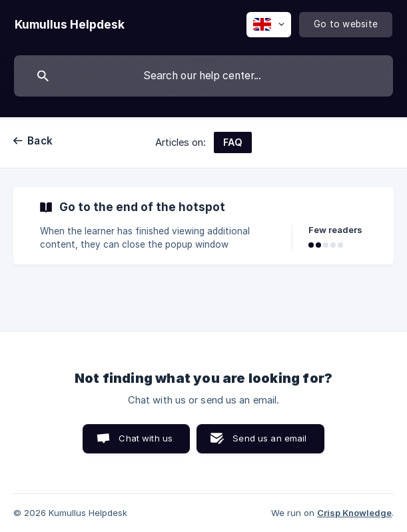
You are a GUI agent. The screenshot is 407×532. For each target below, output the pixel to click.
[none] (70, 25)
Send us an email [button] (269, 438)
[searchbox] (204, 76)
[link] (204, 226)
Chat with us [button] (146, 438)
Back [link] (40, 141)
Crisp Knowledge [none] (354, 513)
